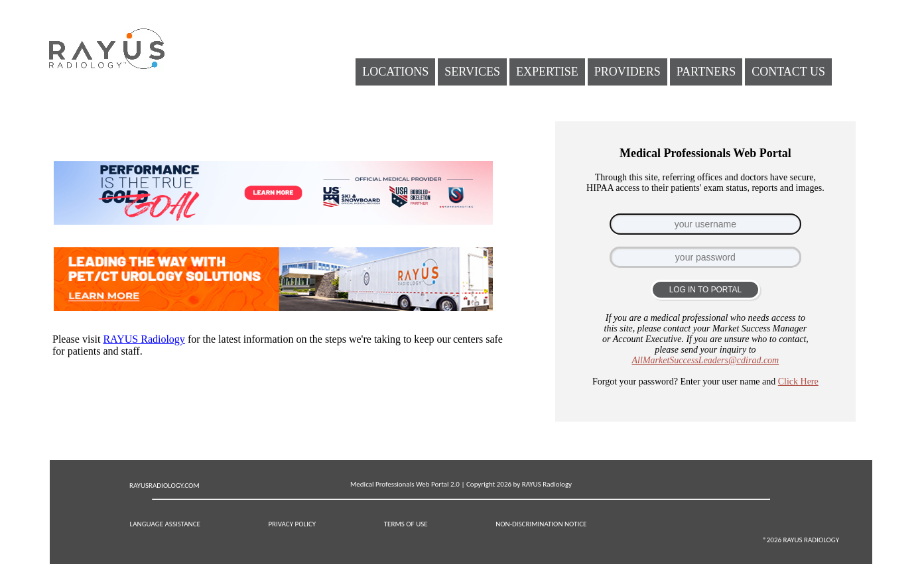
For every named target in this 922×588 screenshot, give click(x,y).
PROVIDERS (627, 72)
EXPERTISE (547, 72)
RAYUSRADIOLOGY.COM (165, 486)
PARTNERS (706, 72)
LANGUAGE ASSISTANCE (165, 524)
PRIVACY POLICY (292, 524)
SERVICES (472, 72)
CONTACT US (788, 72)
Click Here (798, 382)
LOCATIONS (395, 72)
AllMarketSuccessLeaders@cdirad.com (706, 360)
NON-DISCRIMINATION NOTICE (541, 524)
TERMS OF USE (406, 524)
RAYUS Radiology (144, 339)
